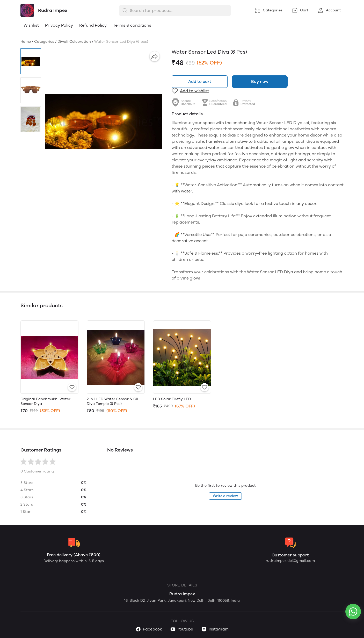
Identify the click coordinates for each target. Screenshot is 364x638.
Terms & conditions (132, 25)
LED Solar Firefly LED (172, 399)
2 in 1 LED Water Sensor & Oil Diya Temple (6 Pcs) (112, 401)
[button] (31, 61)
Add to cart (200, 81)
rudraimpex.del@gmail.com (290, 561)
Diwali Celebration (74, 42)
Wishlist (31, 25)
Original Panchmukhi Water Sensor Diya (45, 401)
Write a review (225, 496)
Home (26, 42)
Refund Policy (93, 25)
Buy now (260, 81)
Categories (44, 42)
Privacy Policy (59, 25)
